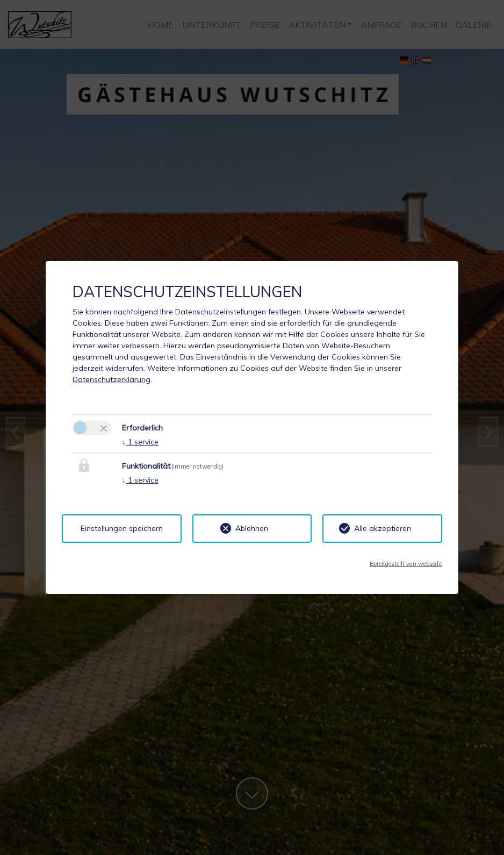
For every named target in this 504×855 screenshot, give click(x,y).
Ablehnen (252, 528)
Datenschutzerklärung (111, 379)
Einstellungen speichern (122, 528)
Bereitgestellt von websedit (406, 564)
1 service (140, 442)
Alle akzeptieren (383, 528)
